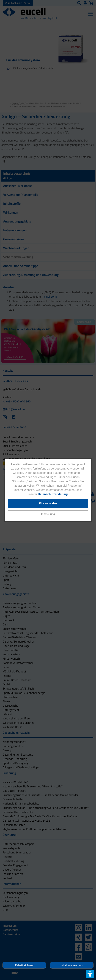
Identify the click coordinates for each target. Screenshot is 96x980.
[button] (48, 514)
